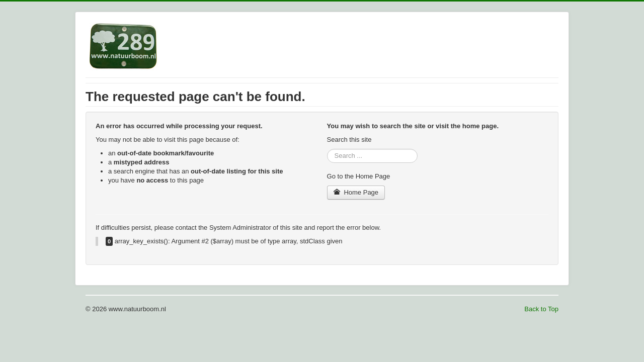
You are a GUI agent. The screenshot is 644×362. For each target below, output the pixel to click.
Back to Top (541, 309)
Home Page (356, 192)
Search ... (327, 149)
